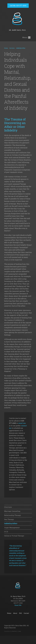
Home (6, 48)
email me (22, 492)
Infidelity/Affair (21, 48)
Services (12, 48)
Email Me (18, 605)
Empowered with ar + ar (13, 631)
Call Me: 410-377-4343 (18, 6)
